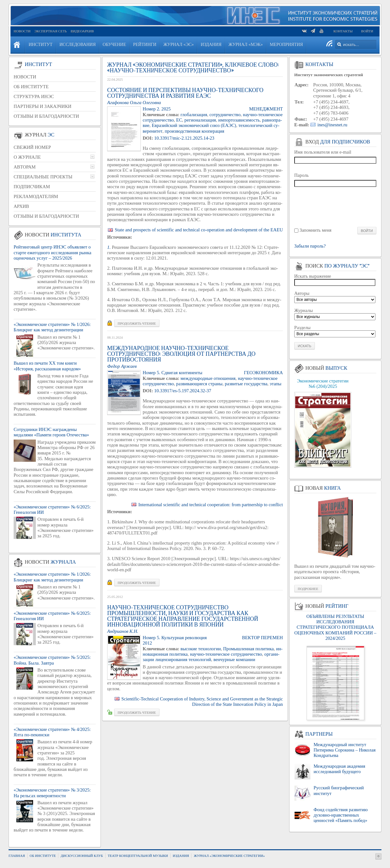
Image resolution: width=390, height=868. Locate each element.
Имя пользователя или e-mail (323, 152)
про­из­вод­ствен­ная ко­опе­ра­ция (195, 131)
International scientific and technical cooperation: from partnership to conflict (211, 505)
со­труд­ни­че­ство (225, 115)
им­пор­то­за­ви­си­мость (239, 120)
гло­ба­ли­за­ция (194, 115)
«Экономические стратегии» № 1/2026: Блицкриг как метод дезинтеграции (52, 327)
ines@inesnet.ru (332, 125)
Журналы (304, 310)
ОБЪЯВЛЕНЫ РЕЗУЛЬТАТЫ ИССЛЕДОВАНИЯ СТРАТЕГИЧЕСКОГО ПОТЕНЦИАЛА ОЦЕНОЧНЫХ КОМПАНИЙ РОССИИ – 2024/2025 (335, 627)
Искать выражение (313, 276)
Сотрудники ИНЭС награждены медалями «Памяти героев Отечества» (51, 432)
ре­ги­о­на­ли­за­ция (200, 120)
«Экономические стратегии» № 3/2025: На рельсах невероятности (52, 793)
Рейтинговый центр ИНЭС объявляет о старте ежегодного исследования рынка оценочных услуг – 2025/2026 (52, 252)
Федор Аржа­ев (122, 366)
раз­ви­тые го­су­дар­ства (246, 384)
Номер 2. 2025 (157, 109)
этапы (276, 384)
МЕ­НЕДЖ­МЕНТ (266, 109)
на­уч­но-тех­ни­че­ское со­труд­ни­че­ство (226, 654)
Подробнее (308, 589)
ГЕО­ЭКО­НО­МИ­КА (263, 373)
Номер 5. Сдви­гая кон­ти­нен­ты (172, 373)
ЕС (179, 120)
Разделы (302, 328)
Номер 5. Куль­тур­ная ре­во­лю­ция (175, 638)
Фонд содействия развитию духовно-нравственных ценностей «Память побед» (341, 815)
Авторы (302, 293)
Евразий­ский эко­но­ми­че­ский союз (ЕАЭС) (194, 125)
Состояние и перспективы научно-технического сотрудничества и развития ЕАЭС (185, 93)
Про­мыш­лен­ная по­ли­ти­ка (249, 649)
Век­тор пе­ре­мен (262, 638)
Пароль (302, 175)
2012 (147, 643)
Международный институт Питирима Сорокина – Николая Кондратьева (344, 750)
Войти (367, 31)
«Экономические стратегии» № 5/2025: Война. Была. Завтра (52, 660)
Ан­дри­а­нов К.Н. (123, 631)
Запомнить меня (316, 230)
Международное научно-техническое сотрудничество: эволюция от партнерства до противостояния (181, 354)
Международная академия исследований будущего (339, 769)
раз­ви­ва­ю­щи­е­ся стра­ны (199, 384)
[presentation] (336, 206)
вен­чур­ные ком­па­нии (234, 659)
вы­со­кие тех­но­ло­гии (201, 649)
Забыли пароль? (310, 246)
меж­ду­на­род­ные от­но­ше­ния (208, 378)
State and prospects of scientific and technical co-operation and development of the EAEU (199, 230)
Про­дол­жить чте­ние (137, 323)
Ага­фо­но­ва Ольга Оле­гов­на (134, 103)
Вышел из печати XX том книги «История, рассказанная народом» (47, 366)
